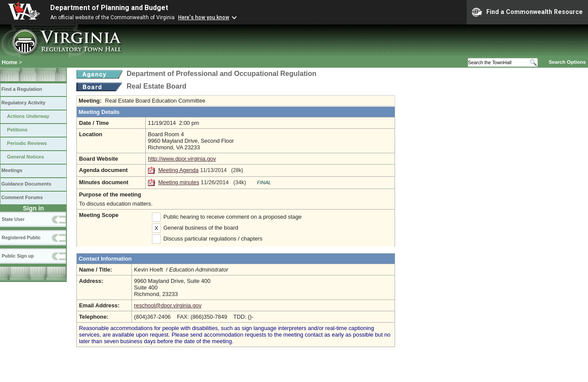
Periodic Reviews (27, 143)
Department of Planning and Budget (109, 8)
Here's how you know (204, 17)
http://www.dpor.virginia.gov (182, 159)
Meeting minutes (179, 182)
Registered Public (21, 237)
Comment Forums (22, 197)
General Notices (26, 157)
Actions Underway (28, 116)
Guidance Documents (26, 184)
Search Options (567, 62)
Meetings (12, 170)
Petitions (17, 130)
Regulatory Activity (23, 103)
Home (10, 62)
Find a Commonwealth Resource (527, 12)
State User (13, 219)
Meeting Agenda (178, 170)
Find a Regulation (22, 89)
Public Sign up (18, 256)
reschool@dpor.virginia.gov (168, 305)
